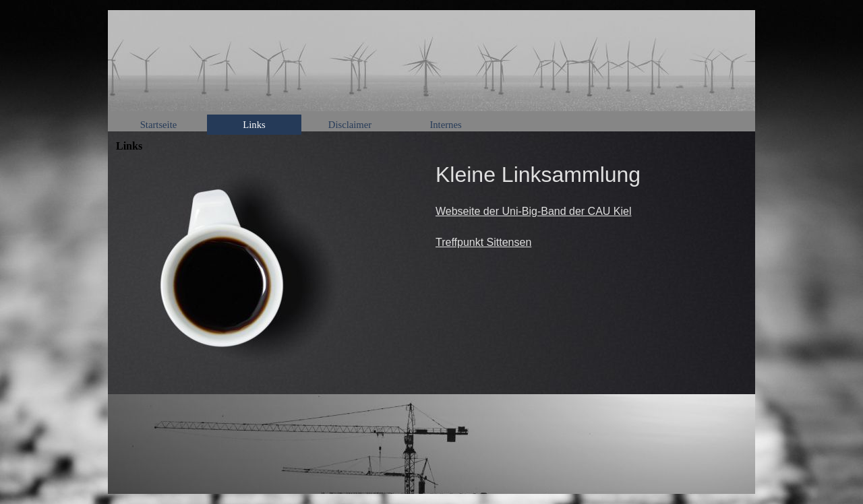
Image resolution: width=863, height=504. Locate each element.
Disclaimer (350, 125)
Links (254, 125)
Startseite (159, 125)
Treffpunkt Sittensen (483, 242)
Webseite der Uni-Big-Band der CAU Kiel (534, 211)
